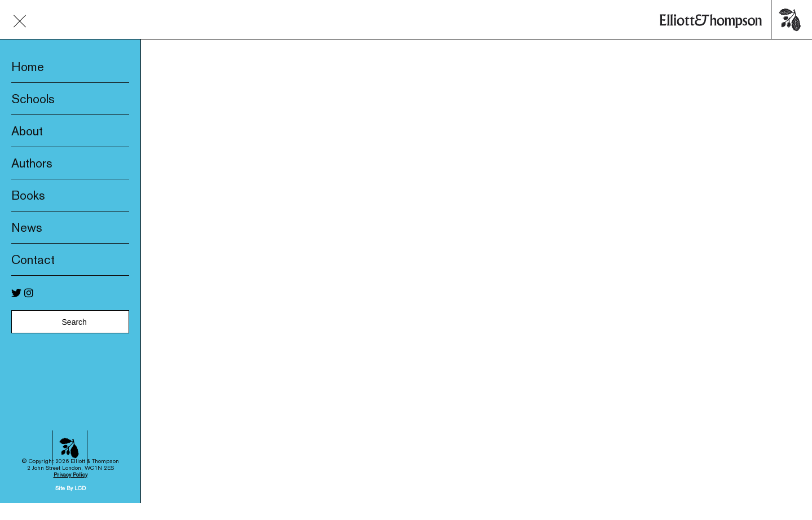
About (27, 131)
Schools (33, 99)
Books (28, 195)
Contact (33, 259)
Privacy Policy (70, 465)
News (27, 227)
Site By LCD (70, 479)
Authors (32, 163)
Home (28, 67)
